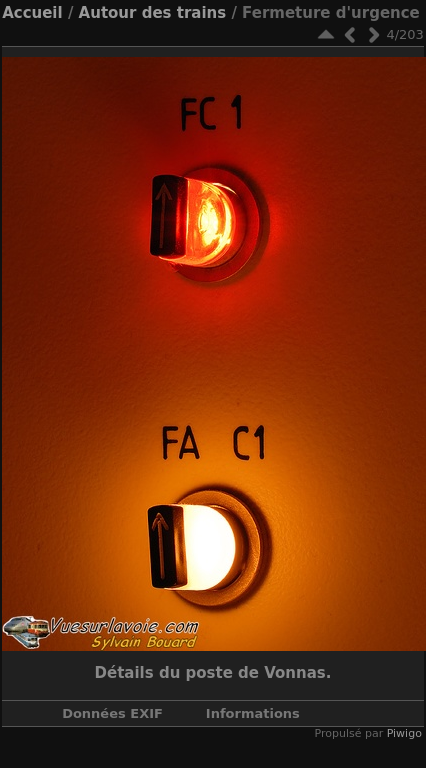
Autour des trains (153, 13)
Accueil (32, 13)
